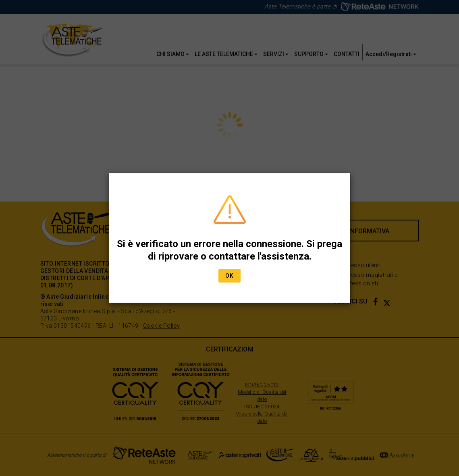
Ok (229, 276)
